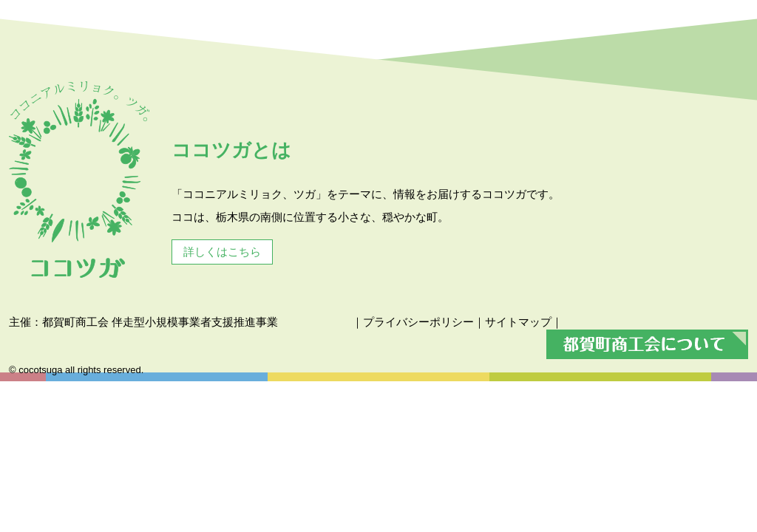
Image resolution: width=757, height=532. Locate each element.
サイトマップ (518, 322)
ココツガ (79, 180)
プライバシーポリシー (418, 322)
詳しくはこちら (222, 252)
